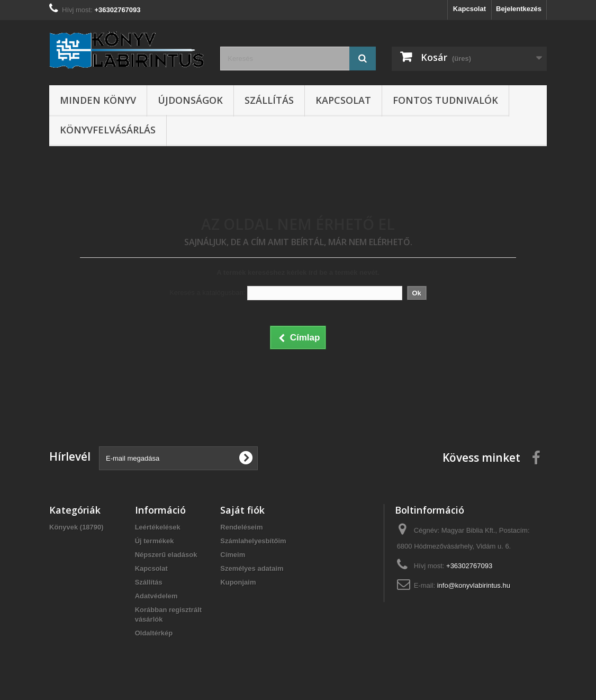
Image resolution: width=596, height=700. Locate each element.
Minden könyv (98, 100)
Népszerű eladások (166, 555)
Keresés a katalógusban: (207, 293)
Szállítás (269, 100)
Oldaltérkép (154, 633)
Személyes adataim (252, 568)
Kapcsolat (469, 9)
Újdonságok (190, 100)
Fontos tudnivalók (445, 100)
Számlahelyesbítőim (253, 541)
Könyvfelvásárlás (108, 130)
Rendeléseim (241, 527)
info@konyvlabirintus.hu (474, 585)
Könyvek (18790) (76, 527)
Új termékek (155, 541)
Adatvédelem (156, 596)
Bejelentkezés (519, 9)
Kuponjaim (238, 582)
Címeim (233, 555)
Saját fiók (242, 510)
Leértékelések (158, 527)
